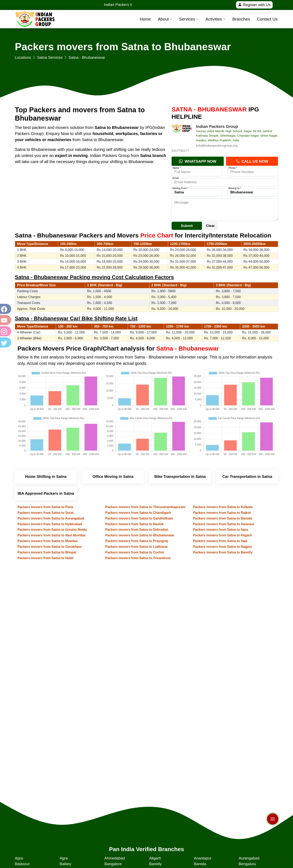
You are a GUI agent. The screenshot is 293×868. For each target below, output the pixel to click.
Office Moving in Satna (113, 476)
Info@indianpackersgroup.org (217, 145)
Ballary (65, 864)
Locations (23, 57)
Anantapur (203, 858)
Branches (241, 19)
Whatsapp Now (198, 161)
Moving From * (180, 188)
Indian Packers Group (217, 126)
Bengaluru (247, 864)
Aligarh (155, 858)
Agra (19, 858)
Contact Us (267, 19)
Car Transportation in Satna (247, 476)
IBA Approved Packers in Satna (46, 493)
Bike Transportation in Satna (180, 476)
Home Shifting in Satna (46, 476)
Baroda (200, 864)
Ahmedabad (115, 858)
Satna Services (50, 57)
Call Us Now (252, 161)
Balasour (22, 864)
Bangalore (113, 864)
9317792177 (180, 151)
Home (145, 19)
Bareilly (155, 864)
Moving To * (235, 188)
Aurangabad (249, 858)
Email (176, 178)
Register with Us (254, 5)
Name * (177, 168)
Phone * (233, 168)
